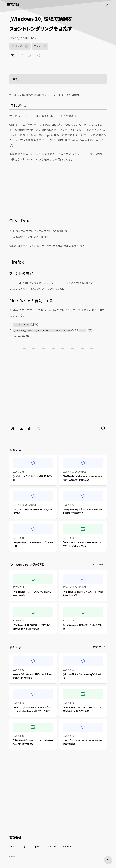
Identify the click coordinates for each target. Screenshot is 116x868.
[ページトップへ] (108, 860)
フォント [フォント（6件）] (40, 46)
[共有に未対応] (38, 56)
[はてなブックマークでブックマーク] (21, 56)
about (12, 847)
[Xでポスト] (13, 56)
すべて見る (99, 564)
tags (24, 847)
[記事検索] (107, 5)
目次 (58, 79)
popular (37, 847)
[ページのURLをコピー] (30, 56)
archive (67, 847)
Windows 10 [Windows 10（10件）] (20, 46)
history (52, 847)
